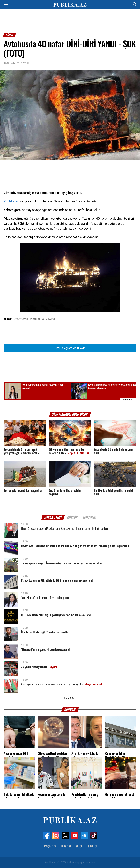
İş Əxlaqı (92, 846)
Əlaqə (79, 846)
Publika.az (11, 201)
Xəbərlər (66, 846)
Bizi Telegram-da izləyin (70, 348)
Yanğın (35, 319)
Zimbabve (49, 319)
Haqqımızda (50, 846)
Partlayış (22, 319)
